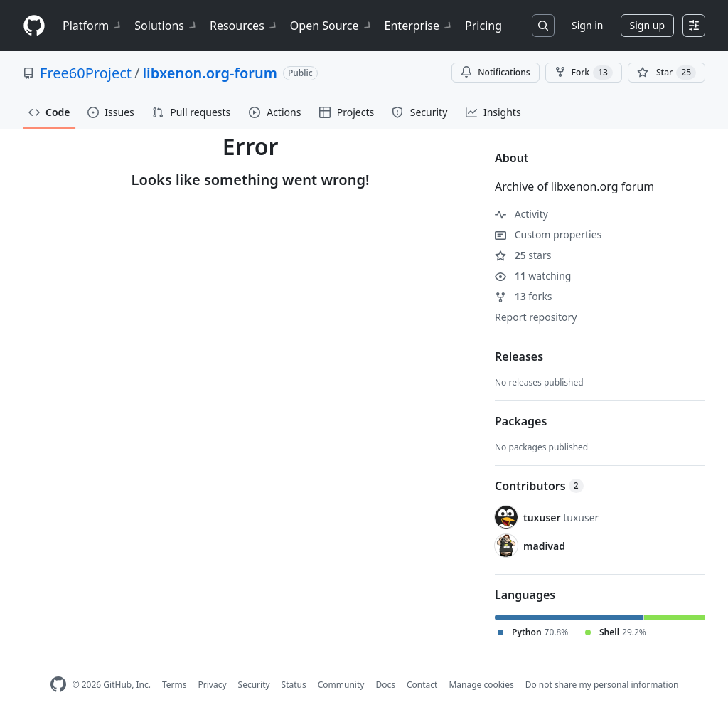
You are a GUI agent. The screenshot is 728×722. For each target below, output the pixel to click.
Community (341, 685)
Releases (519, 356)
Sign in (587, 25)
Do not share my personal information (602, 685)
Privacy (213, 685)
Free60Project (86, 73)
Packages (521, 421)
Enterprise (419, 26)
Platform (93, 26)
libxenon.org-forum (209, 73)
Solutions (166, 26)
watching (533, 276)
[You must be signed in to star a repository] (667, 73)
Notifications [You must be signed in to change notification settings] (495, 72)
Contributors (539, 486)
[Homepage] (34, 26)
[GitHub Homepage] (58, 685)
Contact (422, 685)
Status (294, 685)
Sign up (647, 25)
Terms (175, 685)
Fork (584, 73)
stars (523, 255)
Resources (244, 26)
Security (254, 685)
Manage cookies (481, 685)
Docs (385, 685)
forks (524, 296)
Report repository (536, 317)
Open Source (332, 26)
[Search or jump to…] (543, 26)
